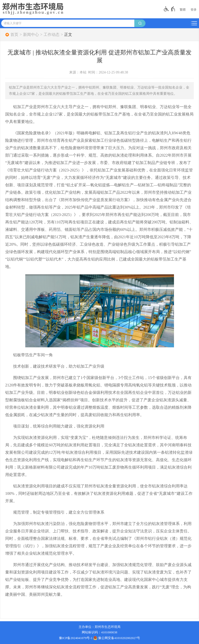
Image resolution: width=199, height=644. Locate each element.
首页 (14, 35)
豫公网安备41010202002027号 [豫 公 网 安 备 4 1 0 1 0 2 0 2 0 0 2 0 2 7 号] (117, 638)
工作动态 (52, 35)
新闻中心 (31, 35)
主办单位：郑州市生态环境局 (99, 627)
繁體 (183, 10)
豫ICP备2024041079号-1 (76, 638)
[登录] (194, 10)
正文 (68, 35)
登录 (194, 10)
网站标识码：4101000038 (99, 632)
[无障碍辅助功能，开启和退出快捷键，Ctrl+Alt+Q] (170, 9)
